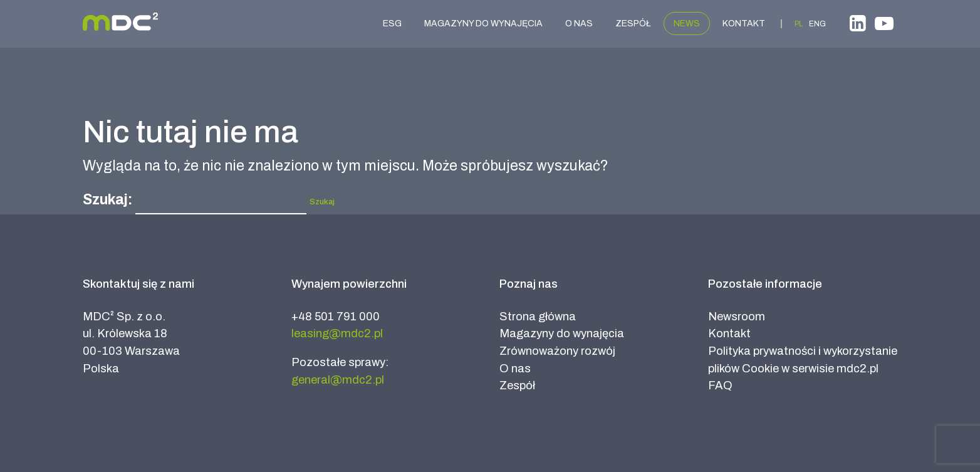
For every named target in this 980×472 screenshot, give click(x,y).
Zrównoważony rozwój (557, 351)
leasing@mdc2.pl (337, 333)
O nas (579, 24)
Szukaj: (107, 200)
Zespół (633, 24)
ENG (817, 24)
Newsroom (737, 317)
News (687, 24)
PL (799, 24)
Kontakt (744, 24)
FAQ (720, 385)
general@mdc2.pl (338, 380)
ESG (392, 24)
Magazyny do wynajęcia (483, 24)
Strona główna (538, 317)
